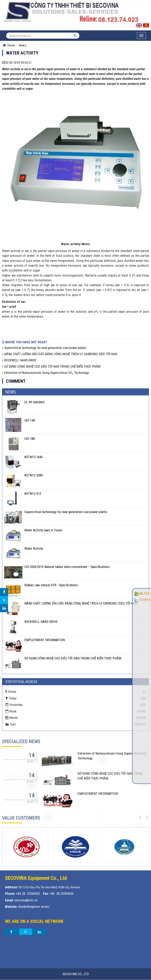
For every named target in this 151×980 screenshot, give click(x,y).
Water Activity (34, 548)
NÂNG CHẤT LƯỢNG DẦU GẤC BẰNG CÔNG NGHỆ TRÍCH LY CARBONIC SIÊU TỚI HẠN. (60, 354)
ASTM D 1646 (34, 457)
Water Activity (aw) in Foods (43, 530)
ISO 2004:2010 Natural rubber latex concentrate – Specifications (67, 567)
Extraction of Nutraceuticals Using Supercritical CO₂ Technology (46, 373)
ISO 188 (30, 439)
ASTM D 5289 (34, 475)
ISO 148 (30, 420)
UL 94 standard (34, 402)
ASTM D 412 (33, 494)
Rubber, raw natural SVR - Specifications (51, 585)
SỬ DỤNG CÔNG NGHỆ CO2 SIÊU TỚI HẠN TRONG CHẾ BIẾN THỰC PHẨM (51, 366)
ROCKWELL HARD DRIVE (19, 360)
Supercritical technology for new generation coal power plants (44, 348)
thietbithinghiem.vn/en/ (34, 907)
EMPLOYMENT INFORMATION (45, 640)
